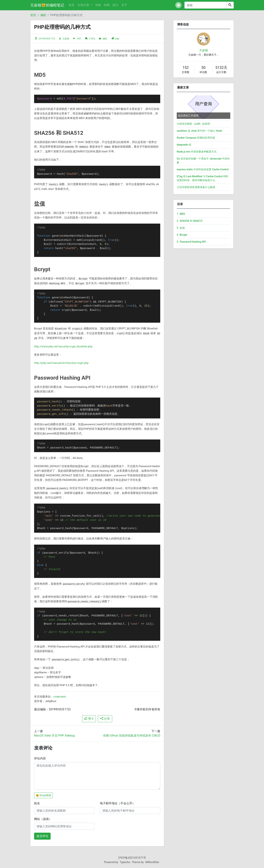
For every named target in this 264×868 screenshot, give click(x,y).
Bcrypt (182, 235)
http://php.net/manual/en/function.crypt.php (61, 363)
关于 (124, 5)
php (117, 39)
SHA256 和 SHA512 (190, 221)
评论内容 (40, 758)
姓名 (37, 803)
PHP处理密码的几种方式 (66, 15)
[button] (178, 5)
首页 (71, 5)
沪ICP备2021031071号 (132, 858)
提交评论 (42, 836)
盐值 (181, 228)
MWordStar (152, 862)
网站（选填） (43, 819)
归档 (107, 5)
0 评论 (92, 39)
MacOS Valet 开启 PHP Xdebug (54, 736)
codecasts (60, 697)
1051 (79, 39)
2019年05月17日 (47, 39)
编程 (43, 15)
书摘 (98, 5)
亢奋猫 (66, 39)
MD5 (181, 214)
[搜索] (205, 5)
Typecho (125, 862)
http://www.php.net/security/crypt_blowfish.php (63, 346)
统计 (115, 5)
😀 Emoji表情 (43, 795)
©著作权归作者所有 (147, 709)
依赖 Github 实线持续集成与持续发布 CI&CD (132, 736)
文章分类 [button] (84, 5)
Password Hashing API (191, 242)
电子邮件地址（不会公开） (118, 803)
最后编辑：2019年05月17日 (52, 709)
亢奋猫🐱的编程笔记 (47, 5)
